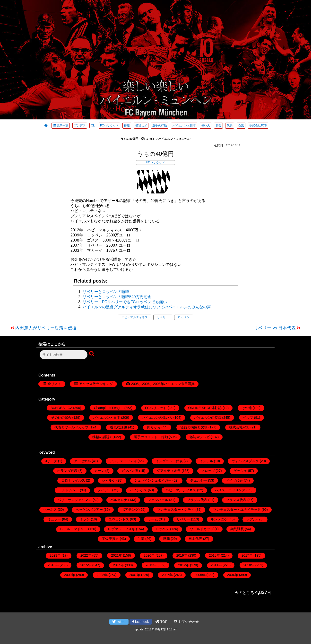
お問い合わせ (186, 622)
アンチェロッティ (123, 461)
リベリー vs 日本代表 (275, 328)
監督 (218, 125)
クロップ (208, 471)
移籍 (127, 125)
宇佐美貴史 (110, 539)
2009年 (70, 575)
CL (93, 125)
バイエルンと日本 (184, 125)
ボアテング (130, 510)
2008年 (102, 575)
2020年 (149, 555)
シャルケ (109, 480)
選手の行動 (160, 125)
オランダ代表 (67, 471)
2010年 (249, 565)
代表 (230, 125)
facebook (141, 622)
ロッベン (184, 317)
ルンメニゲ (219, 519)
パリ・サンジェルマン (75, 500)
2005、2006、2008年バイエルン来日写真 (163, 384)
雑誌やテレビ (200, 437)
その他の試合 (61, 418)
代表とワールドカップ (71, 427)
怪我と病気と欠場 (194, 427)
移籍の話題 (101, 437)
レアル (251, 519)
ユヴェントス (119, 519)
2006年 (167, 575)
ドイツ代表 (234, 480)
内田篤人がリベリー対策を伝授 (46, 328)
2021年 (117, 555)
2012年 (184, 565)
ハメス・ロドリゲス (230, 490)
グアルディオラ (169, 471)
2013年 (151, 565)
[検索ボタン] (92, 354)
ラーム (153, 519)
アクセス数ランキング (96, 384)
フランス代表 (236, 500)
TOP (161, 622)
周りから (154, 427)
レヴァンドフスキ (121, 529)
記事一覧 (61, 125)
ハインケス (138, 490)
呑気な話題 (119, 427)
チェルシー (199, 480)
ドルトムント (69, 490)
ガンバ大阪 (130, 471)
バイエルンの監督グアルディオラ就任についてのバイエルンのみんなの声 (147, 307)
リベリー (163, 317)
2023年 (55, 555)
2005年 (200, 575)
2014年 (118, 565)
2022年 (86, 555)
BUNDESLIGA (61, 408)
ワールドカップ (202, 529)
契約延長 (237, 529)
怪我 (166, 539)
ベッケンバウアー (89, 510)
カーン (99, 471)
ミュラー (54, 519)
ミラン (85, 519)
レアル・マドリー (74, 529)
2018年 (214, 555)
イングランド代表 (169, 461)
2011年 (216, 565)
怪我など (141, 125)
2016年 (53, 565)
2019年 (182, 555)
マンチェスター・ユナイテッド (237, 510)
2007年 (135, 575)
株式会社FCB (258, 125)
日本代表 (195, 539)
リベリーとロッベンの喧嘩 (106, 292)
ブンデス (80, 125)
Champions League (108, 408)
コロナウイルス (73, 480)
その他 (247, 408)
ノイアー (104, 490)
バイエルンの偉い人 (157, 418)
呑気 (241, 125)
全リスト (54, 384)
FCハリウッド (109, 125)
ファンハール (158, 500)
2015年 (86, 565)
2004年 (233, 575)
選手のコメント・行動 (151, 437)
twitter (119, 622)
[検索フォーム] (64, 355)
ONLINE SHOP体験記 (205, 408)
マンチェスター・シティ (176, 510)
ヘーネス (50, 510)
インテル (206, 461)
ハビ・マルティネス (135, 317)
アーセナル (82, 461)
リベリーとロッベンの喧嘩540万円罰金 (117, 297)
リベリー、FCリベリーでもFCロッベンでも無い (125, 302)
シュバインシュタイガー (153, 480)
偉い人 (206, 125)
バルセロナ (119, 500)
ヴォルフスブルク (245, 461)
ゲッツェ (240, 471)
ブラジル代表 (197, 500)
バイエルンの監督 (208, 418)
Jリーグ (51, 461)
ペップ (248, 418)
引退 (141, 539)
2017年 (247, 555)
